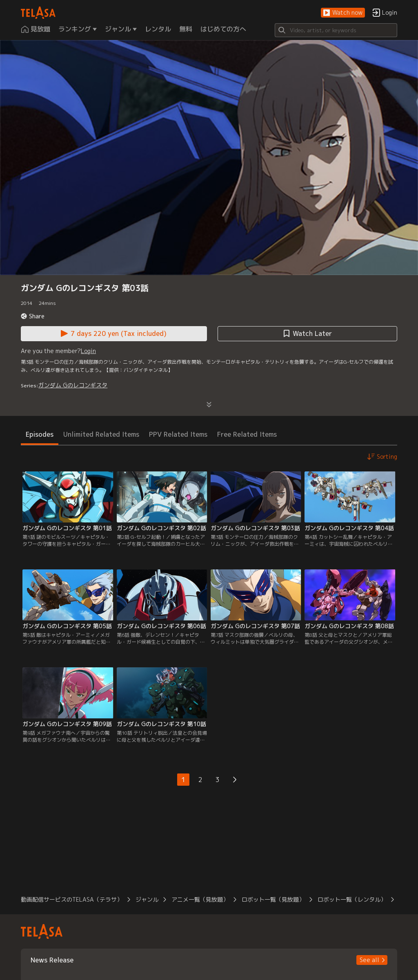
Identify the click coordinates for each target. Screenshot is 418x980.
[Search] (336, 30)
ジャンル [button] (147, 899)
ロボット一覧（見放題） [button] (273, 899)
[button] (343, 13)
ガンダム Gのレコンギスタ (73, 385)
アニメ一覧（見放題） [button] (200, 899)
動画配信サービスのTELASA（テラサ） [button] (72, 899)
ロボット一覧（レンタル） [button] (352, 899)
